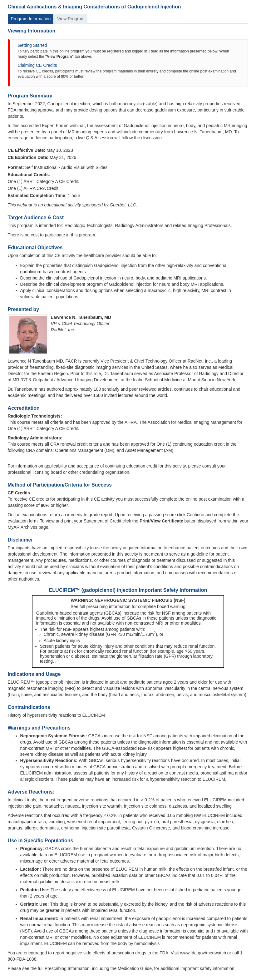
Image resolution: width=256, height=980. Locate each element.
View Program (71, 19)
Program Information (31, 19)
